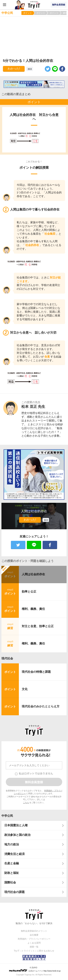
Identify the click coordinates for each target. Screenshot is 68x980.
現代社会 (7, 658)
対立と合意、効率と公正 (38, 626)
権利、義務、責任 (33, 609)
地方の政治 (12, 844)
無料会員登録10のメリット (34, 931)
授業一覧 (34, 947)
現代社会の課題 (15, 892)
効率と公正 (29, 592)
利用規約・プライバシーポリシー (34, 939)
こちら (26, 802)
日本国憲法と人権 (16, 825)
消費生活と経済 (15, 854)
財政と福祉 (12, 873)
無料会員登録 (59, 5)
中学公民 (7, 816)
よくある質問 (34, 943)
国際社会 (10, 882)
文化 (25, 689)
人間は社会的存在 (33, 574)
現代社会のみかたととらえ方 (41, 706)
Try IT (34, 5)
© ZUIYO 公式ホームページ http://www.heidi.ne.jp (35, 969)
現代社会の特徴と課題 (36, 672)
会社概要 (34, 935)
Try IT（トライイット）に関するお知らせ (34, 951)
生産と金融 (12, 863)
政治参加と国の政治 (17, 835)
